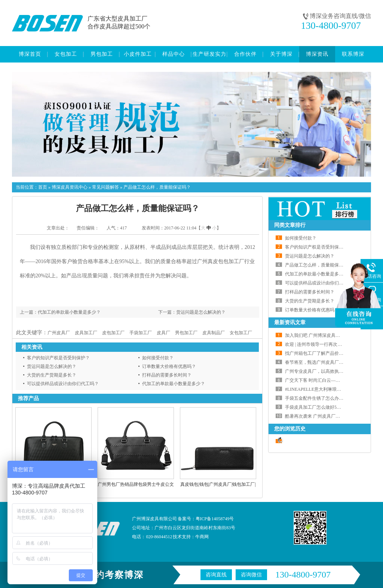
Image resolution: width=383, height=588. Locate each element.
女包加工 (66, 54)
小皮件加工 (138, 54)
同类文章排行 (290, 225)
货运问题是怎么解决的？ (201, 312)
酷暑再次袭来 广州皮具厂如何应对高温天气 (328, 416)
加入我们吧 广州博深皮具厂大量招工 (321, 335)
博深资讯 (317, 54)
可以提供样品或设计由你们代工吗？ (63, 384)
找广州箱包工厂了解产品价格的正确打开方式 (330, 353)
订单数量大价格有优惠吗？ (169, 366)
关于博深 (281, 54)
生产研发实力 (209, 54)
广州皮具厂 (59, 333)
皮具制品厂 (214, 333)
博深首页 (30, 54)
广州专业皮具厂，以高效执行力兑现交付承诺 (330, 371)
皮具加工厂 (86, 333)
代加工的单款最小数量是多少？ (69, 312)
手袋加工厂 (141, 333)
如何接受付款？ (158, 358)
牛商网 (202, 537)
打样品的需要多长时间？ (167, 375)
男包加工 (102, 54)
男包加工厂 (186, 333)
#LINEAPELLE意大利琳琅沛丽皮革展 (322, 389)
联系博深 (353, 54)
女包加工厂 (241, 333)
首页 (43, 187)
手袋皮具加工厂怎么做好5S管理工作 (321, 407)
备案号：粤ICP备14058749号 (206, 519)
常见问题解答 (105, 187)
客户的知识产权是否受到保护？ (58, 358)
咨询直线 (216, 575)
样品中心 (174, 54)
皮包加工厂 (113, 333)
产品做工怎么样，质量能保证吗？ (157, 187)
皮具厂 (163, 333)
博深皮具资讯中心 (70, 187)
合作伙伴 (245, 54)
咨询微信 (251, 575)
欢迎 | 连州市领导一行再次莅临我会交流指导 (329, 344)
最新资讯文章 (290, 322)
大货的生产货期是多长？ (52, 375)
